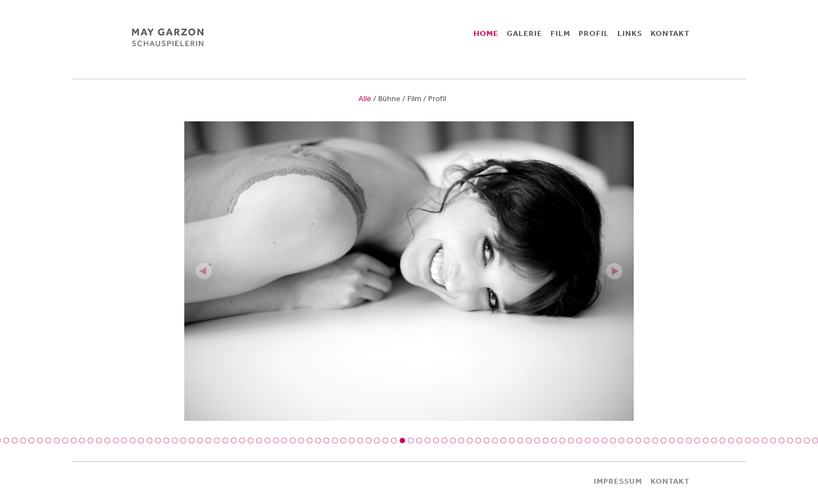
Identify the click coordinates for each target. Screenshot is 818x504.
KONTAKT (670, 33)
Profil (437, 98)
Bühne (389, 98)
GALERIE (524, 33)
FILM (560, 33)
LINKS (630, 33)
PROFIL (594, 33)
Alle (365, 98)
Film (414, 98)
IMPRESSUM (618, 481)
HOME (486, 33)
